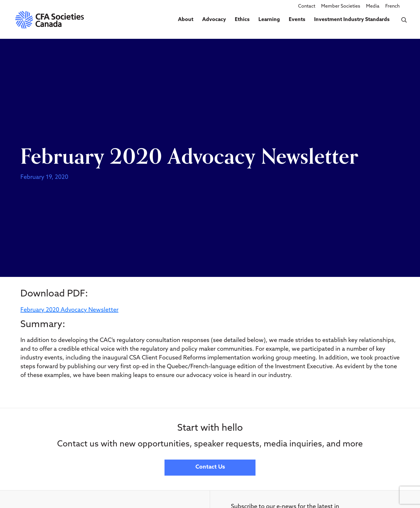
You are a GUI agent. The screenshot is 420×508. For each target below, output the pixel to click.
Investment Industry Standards (352, 20)
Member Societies (341, 6)
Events (297, 20)
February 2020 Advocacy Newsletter (69, 310)
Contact (307, 6)
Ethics (242, 20)
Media (373, 6)
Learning (269, 20)
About (186, 20)
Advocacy (214, 20)
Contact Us (210, 467)
